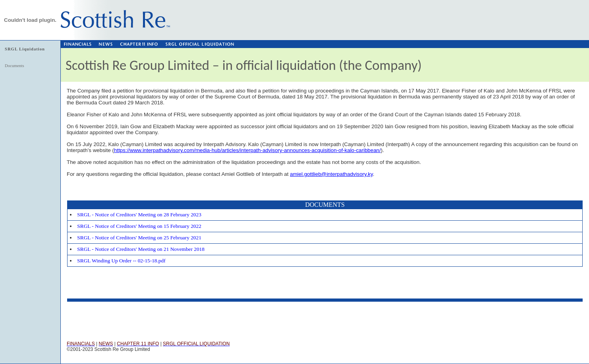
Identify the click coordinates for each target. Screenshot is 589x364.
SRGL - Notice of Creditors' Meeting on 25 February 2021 (139, 238)
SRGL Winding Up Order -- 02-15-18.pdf (121, 261)
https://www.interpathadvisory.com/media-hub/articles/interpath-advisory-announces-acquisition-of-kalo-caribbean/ (247, 150)
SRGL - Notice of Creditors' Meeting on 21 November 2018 (141, 249)
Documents (14, 66)
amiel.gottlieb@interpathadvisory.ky (331, 174)
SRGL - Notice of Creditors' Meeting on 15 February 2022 (139, 226)
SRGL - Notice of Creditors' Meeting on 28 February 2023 (139, 215)
